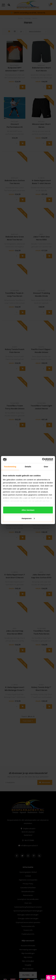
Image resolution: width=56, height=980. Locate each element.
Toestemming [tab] (10, 467)
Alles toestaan (28, 510)
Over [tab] (46, 467)
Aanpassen (28, 518)
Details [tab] (28, 467)
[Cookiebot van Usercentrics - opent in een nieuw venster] (42, 460)
